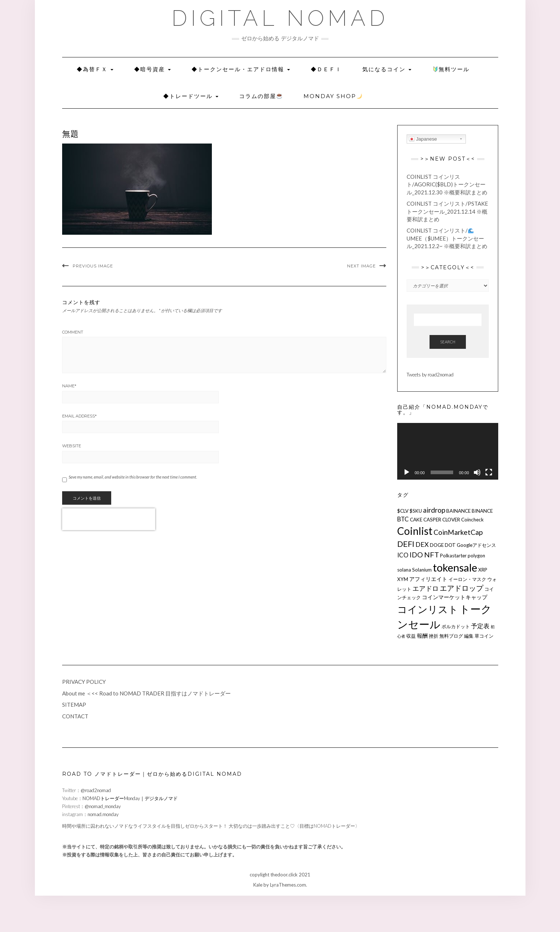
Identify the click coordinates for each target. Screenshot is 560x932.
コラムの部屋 (261, 96)
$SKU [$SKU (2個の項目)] (416, 511)
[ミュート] (477, 472)
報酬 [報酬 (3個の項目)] (422, 636)
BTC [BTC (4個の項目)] (403, 519)
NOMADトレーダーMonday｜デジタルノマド (130, 798)
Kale (258, 885)
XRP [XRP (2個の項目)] (483, 570)
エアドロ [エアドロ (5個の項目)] (426, 588)
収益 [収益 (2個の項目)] (411, 636)
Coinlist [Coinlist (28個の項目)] (415, 531)
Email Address (79, 416)
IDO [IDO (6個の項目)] (416, 555)
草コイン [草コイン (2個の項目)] (484, 636)
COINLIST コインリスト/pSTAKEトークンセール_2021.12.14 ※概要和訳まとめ (447, 211)
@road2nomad (96, 790)
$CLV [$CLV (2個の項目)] (403, 511)
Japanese (423, 139)
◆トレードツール (191, 96)
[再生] (407, 472)
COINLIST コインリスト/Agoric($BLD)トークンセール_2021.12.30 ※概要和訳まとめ (447, 184)
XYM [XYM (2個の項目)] (403, 579)
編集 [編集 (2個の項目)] (469, 636)
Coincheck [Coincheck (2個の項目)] (472, 520)
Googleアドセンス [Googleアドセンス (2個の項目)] (476, 545)
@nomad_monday (103, 806)
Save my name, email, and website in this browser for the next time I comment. (133, 477)
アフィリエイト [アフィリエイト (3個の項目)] (428, 579)
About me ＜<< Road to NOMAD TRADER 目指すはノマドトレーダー (146, 693)
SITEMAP (74, 705)
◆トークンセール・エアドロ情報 (241, 69)
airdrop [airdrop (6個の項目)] (434, 510)
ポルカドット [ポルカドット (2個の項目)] (456, 626)
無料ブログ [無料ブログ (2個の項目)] (451, 636)
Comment (73, 332)
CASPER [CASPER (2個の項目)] (432, 520)
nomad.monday (103, 814)
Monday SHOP (333, 96)
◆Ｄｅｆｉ (326, 69)
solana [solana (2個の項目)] (404, 570)
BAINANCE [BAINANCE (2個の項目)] (458, 511)
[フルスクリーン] (489, 472)
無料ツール (451, 69)
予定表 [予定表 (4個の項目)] (480, 626)
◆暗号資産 (152, 69)
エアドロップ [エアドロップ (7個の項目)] (462, 588)
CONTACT (75, 716)
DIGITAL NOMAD (280, 18)
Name (69, 386)
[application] (448, 451)
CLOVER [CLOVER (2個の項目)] (451, 520)
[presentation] (109, 519)
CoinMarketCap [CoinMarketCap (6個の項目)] (458, 532)
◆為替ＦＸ (95, 69)
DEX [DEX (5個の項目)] (422, 544)
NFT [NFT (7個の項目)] (432, 554)
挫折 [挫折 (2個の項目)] (434, 636)
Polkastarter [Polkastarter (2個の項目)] (453, 556)
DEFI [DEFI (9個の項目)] (406, 544)
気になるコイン (387, 69)
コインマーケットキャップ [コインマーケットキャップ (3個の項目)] (455, 597)
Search (448, 342)
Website (72, 446)
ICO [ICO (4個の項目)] (403, 555)
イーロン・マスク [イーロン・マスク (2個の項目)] (467, 579)
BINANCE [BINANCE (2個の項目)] (482, 511)
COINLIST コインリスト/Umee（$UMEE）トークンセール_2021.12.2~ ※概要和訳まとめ (447, 238)
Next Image (361, 266)
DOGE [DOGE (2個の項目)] (437, 545)
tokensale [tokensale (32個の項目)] (455, 567)
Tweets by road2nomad (430, 375)
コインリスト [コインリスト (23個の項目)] (428, 609)
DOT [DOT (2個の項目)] (450, 545)
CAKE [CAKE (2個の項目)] (416, 520)
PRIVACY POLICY (84, 682)
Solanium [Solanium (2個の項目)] (422, 570)
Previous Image (93, 266)
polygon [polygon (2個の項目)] (476, 556)
